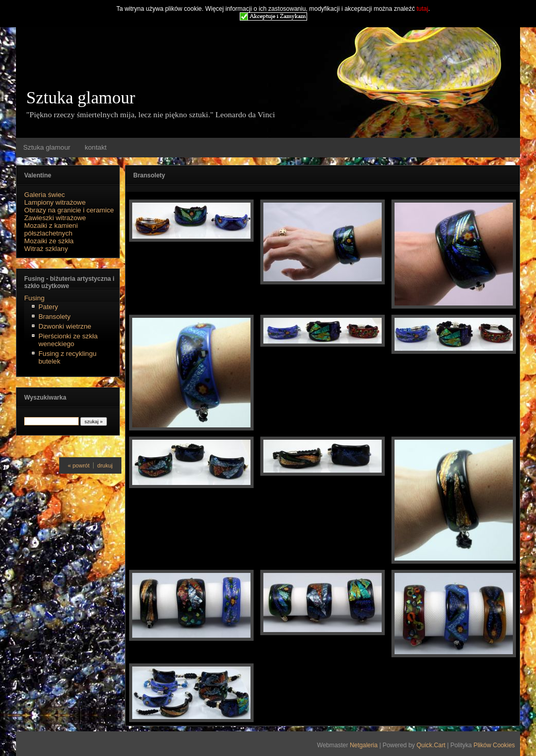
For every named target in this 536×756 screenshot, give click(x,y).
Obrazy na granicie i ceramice (69, 210)
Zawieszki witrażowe (55, 218)
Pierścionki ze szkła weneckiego (68, 340)
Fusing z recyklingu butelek (68, 357)
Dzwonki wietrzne (65, 326)
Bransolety (55, 317)
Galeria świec (44, 195)
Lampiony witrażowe (55, 202)
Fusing (34, 298)
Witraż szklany (46, 249)
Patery (48, 307)
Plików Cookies (494, 745)
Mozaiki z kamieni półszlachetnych (51, 229)
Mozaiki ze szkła (49, 241)
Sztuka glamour (81, 97)
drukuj (105, 465)
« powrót (79, 465)
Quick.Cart (431, 745)
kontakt (96, 147)
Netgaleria (364, 745)
